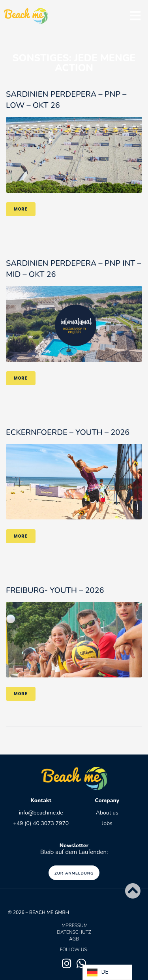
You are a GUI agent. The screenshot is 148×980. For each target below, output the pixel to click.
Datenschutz (74, 932)
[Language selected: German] (107, 972)
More (21, 209)
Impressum (74, 925)
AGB (74, 939)
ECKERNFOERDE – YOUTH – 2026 (68, 432)
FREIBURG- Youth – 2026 (55, 590)
